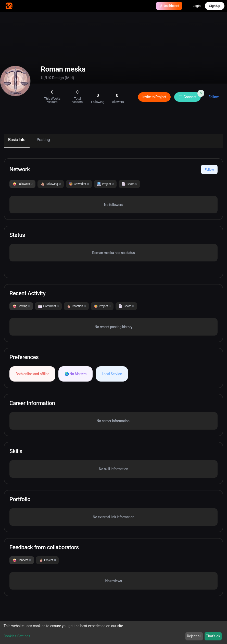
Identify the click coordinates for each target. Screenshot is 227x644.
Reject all (194, 636)
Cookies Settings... (18, 636)
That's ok (213, 636)
